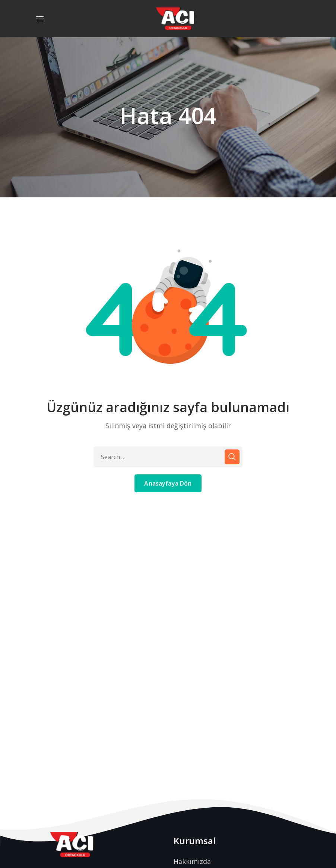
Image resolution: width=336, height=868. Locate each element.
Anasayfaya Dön (168, 483)
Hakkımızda (192, 861)
